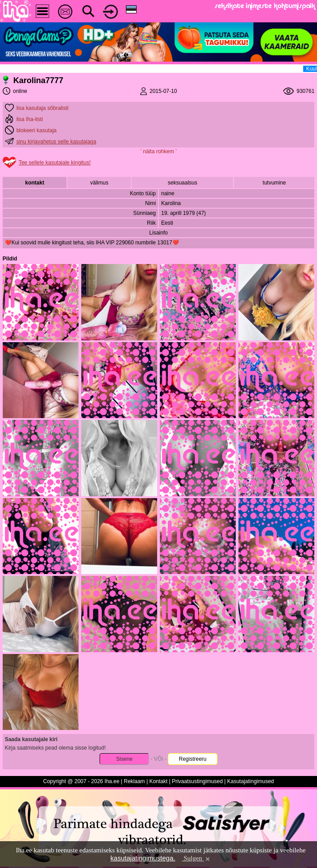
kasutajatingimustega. (143, 858)
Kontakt (158, 781)
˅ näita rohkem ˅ (158, 151)
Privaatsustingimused (197, 781)
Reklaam (134, 781)
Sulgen (196, 858)
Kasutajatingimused (251, 781)
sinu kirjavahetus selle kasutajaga (56, 142)
